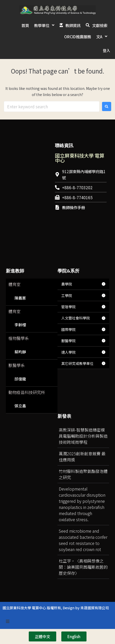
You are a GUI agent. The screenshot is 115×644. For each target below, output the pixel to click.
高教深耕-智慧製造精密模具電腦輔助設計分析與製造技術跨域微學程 (83, 425)
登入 (106, 39)
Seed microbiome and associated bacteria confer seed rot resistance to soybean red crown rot (83, 529)
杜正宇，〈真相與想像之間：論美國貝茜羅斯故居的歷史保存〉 (83, 556)
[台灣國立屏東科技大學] (81, 231)
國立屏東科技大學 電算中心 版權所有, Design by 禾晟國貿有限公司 (56, 597)
